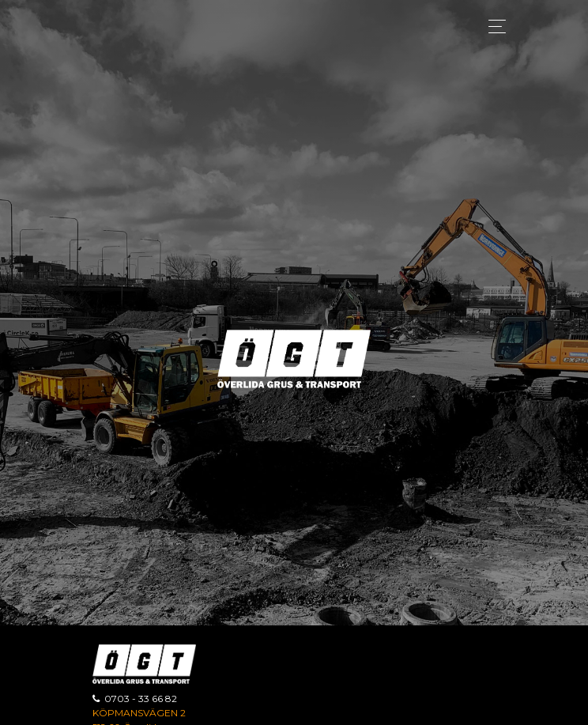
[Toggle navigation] (493, 26)
